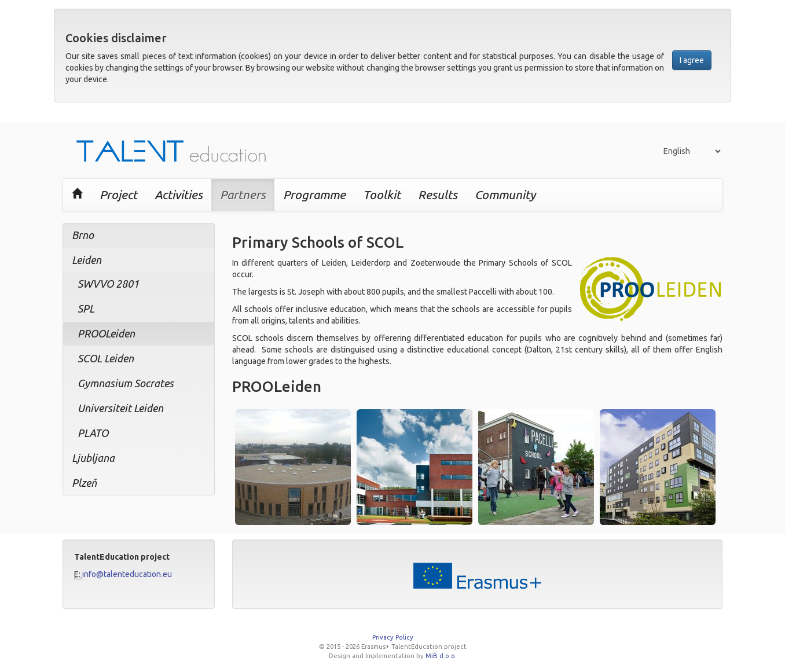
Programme (314, 194)
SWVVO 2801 (108, 284)
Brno (83, 235)
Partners (243, 194)
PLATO (93, 433)
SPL (86, 309)
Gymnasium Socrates (126, 383)
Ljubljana (93, 458)
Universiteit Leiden (120, 408)
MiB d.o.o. (441, 656)
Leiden (87, 260)
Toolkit (382, 194)
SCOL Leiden (106, 358)
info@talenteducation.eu (127, 574)
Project (118, 194)
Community (505, 194)
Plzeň (84, 483)
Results (438, 194)
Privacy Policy (393, 637)
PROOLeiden (106, 333)
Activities (179, 194)
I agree (692, 60)
